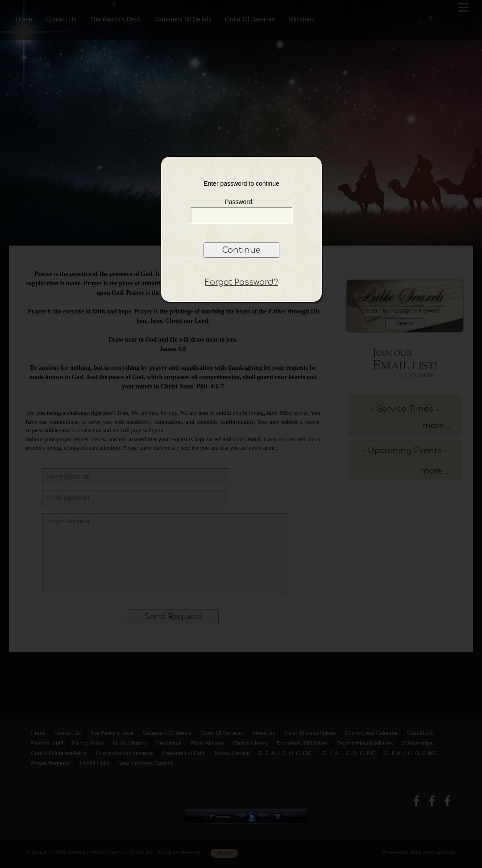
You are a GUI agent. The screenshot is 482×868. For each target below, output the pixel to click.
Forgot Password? (241, 282)
